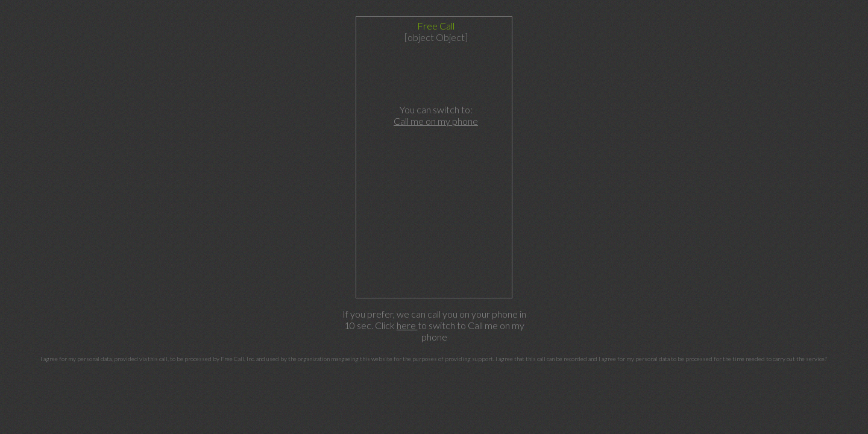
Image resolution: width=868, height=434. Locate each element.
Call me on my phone (436, 121)
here (407, 325)
